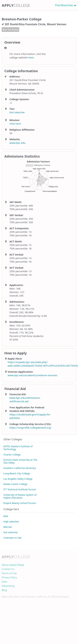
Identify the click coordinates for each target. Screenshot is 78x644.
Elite (6, 516)
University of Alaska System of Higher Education (20, 496)
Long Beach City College (17, 473)
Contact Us (8, 569)
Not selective (17, 112)
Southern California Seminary (20, 468)
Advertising (8, 586)
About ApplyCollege (13, 565)
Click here (15, 124)
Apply (16, 5)
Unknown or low (12, 538)
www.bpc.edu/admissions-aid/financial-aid (25, 400)
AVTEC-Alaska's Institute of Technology (18, 448)
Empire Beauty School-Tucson (20, 503)
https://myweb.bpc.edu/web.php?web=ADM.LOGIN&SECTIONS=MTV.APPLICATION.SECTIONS (43, 364)
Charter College (12, 455)
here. (31, 57)
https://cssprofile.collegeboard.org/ (30, 428)
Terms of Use (9, 573)
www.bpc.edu (17, 143)
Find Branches (64, 5)
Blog (4, 590)
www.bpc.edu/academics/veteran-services (32, 375)
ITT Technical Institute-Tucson (20, 489)
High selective (11, 522)
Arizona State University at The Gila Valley (20, 461)
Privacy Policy (9, 577)
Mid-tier (8, 527)
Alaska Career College (15, 484)
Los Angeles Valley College (18, 479)
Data (4, 582)
